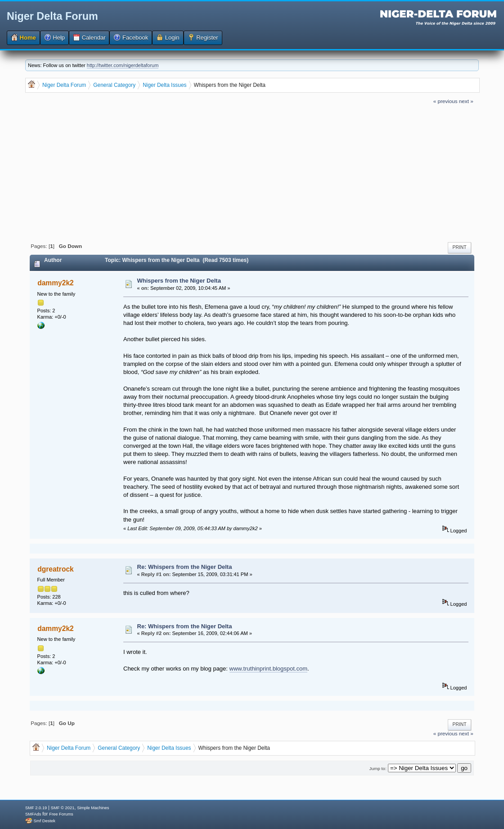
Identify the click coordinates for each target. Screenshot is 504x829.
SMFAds (33, 814)
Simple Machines (93, 808)
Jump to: (378, 768)
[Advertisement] (252, 172)
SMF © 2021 (63, 808)
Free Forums (61, 814)
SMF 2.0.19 (36, 808)
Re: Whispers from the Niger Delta (185, 567)
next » (466, 101)
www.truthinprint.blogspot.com (268, 669)
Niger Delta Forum (52, 16)
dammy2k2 (56, 283)
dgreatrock (56, 569)
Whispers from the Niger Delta (179, 281)
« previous (445, 101)
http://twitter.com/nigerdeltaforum (123, 65)
